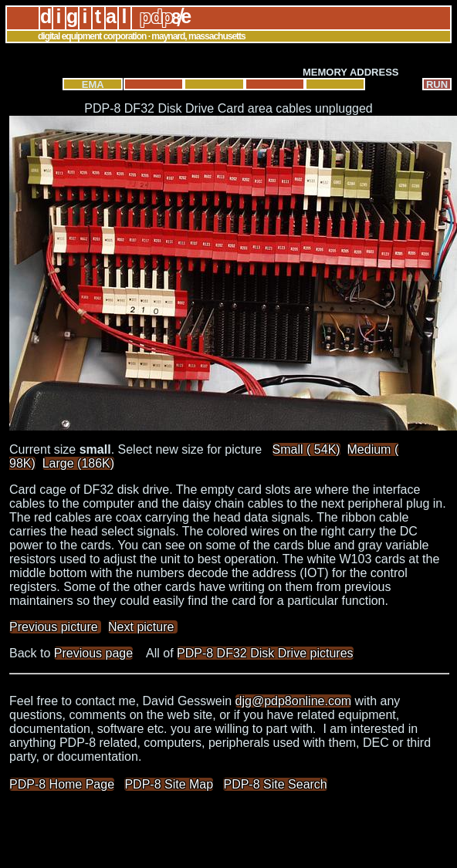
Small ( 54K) (306, 449)
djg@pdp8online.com (294, 701)
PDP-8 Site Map (169, 784)
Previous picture (55, 627)
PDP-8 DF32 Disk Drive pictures (265, 653)
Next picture (143, 627)
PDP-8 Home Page (62, 784)
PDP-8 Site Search (275, 784)
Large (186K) (78, 463)
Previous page (93, 653)
